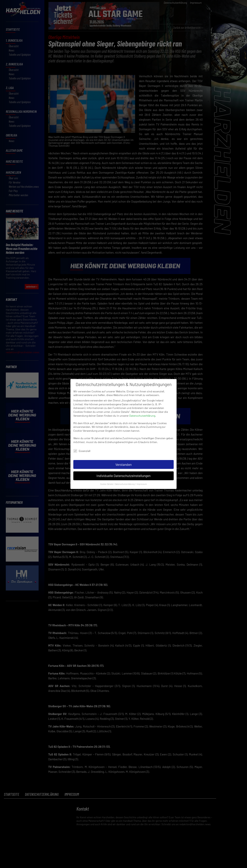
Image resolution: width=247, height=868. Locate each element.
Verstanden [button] (123, 461)
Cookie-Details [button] (107, 480)
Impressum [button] (142, 480)
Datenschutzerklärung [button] (125, 480)
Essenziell (82, 447)
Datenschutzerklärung (142, 412)
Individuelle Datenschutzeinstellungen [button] (123, 472)
